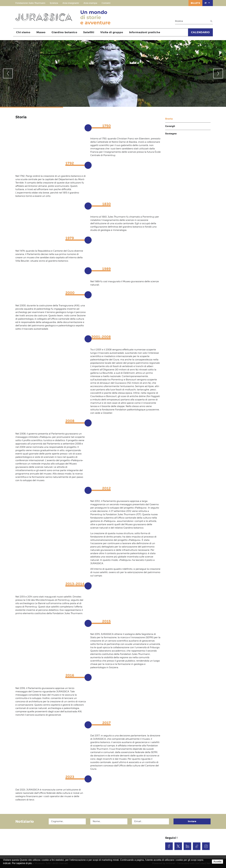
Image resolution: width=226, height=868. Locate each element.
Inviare (192, 821)
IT (208, 3)
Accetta (217, 862)
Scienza (54, 3)
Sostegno (171, 134)
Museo (41, 32)
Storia (169, 119)
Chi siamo (23, 32)
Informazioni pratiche (145, 32)
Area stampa (90, 3)
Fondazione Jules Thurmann (30, 3)
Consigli (170, 126)
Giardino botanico (64, 32)
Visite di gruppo (112, 32)
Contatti (106, 3)
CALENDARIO (201, 32)
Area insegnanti (71, 3)
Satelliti (89, 32)
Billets (195, 3)
